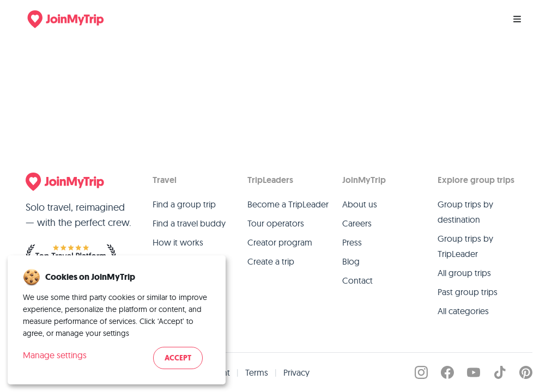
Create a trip (271, 261)
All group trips (464, 273)
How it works (178, 242)
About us (360, 204)
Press (352, 242)
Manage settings (55, 355)
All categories (463, 311)
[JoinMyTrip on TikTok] (500, 372)
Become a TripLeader (288, 204)
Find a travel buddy (189, 223)
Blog (351, 261)
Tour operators (276, 223)
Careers (357, 223)
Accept (178, 358)
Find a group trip (184, 204)
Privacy (296, 372)
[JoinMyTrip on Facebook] (447, 372)
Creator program (280, 242)
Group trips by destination (465, 212)
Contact (357, 280)
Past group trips (468, 292)
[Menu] (517, 19)
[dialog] (117, 320)
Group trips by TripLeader (465, 246)
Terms (257, 372)
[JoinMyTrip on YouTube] (474, 372)
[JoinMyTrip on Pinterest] (526, 372)
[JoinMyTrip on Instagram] (421, 372)
